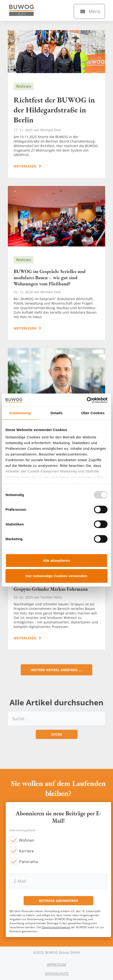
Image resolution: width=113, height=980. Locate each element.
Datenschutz (57, 973)
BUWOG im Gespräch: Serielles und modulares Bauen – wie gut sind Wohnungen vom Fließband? (56, 263)
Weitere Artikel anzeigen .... (56, 670)
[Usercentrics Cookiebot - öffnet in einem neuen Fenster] (87, 400)
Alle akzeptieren (56, 560)
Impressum (57, 964)
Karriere (26, 851)
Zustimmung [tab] (20, 413)
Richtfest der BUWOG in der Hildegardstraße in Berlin (56, 104)
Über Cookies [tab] (93, 413)
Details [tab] (56, 413)
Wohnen (27, 840)
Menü (95, 11)
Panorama (28, 862)
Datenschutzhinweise (56, 927)
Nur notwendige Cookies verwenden (56, 576)
